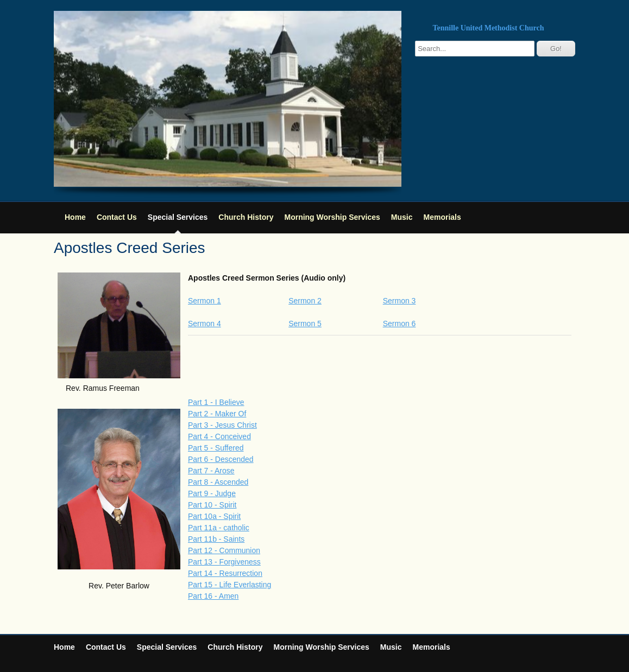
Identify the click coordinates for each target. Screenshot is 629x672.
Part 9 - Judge (212, 493)
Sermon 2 (305, 301)
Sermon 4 (205, 324)
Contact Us (117, 217)
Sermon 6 (400, 324)
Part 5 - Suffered (216, 448)
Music (402, 217)
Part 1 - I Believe (216, 402)
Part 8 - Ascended (218, 482)
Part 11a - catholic (219, 528)
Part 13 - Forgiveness (224, 562)
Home (75, 217)
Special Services (178, 217)
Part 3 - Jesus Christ (222, 425)
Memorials (442, 217)
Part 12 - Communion (224, 550)
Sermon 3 (400, 301)
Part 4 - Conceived (219, 436)
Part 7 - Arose (211, 471)
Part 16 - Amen (213, 596)
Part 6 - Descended (221, 459)
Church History (246, 217)
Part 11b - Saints (216, 539)
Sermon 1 (205, 301)
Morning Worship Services (332, 217)
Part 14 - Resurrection (225, 573)
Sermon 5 (305, 324)
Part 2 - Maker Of (217, 414)
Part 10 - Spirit (212, 505)
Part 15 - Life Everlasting (229, 585)
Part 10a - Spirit (214, 516)
